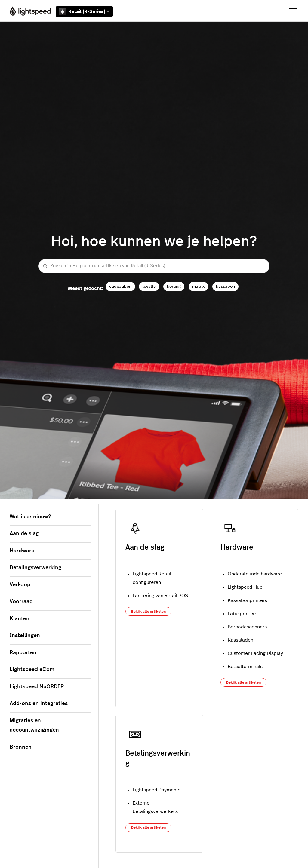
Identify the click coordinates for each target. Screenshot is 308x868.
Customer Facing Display (255, 653)
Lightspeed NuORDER (37, 687)
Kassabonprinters (247, 600)
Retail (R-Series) (84, 11)
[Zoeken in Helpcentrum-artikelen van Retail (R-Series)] (154, 266)
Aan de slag (145, 547)
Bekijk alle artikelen (148, 612)
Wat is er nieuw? (30, 517)
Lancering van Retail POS (160, 596)
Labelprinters (242, 614)
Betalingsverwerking (35, 568)
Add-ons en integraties (39, 704)
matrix (198, 286)
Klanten (20, 619)
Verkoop (20, 585)
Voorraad (21, 602)
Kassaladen (240, 640)
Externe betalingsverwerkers (155, 807)
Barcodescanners (247, 627)
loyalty (149, 286)
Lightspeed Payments (157, 790)
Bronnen (21, 747)
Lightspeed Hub (245, 587)
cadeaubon (120, 286)
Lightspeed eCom (32, 670)
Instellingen (25, 636)
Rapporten (23, 653)
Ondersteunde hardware (255, 574)
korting (174, 286)
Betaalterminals (245, 667)
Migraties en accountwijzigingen (34, 725)
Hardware (237, 547)
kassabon (225, 286)
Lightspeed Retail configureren (152, 578)
